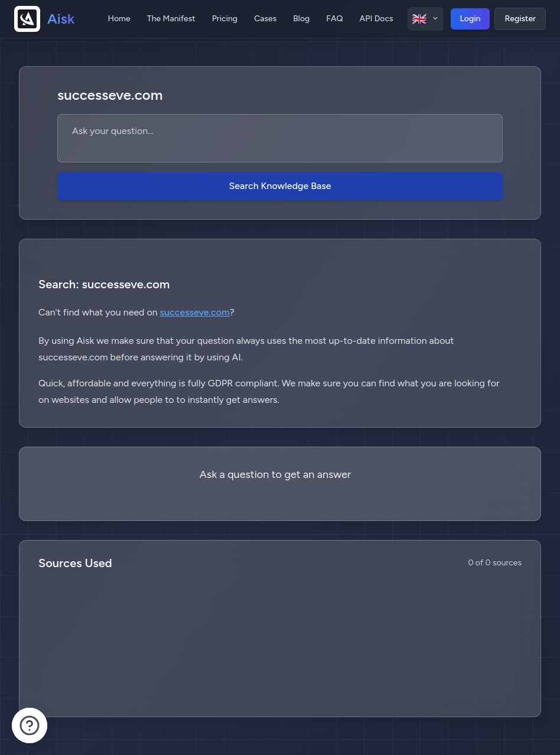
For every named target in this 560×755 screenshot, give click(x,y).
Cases (265, 19)
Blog (301, 19)
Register (520, 19)
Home (119, 19)
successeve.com (195, 312)
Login (471, 19)
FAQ (334, 19)
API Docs (377, 19)
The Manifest (171, 19)
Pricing (225, 19)
